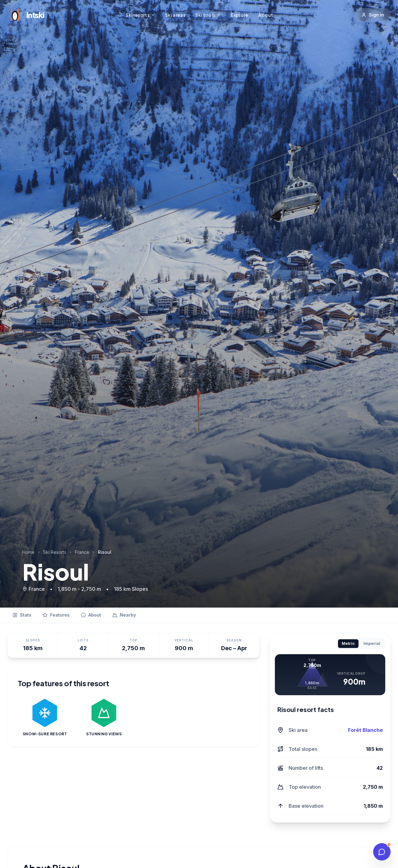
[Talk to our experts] (382, 852)
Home (28, 552)
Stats (22, 615)
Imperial (372, 643)
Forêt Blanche (365, 730)
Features (56, 615)
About (266, 15)
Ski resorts (140, 15)
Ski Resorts (55, 552)
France (82, 552)
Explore (239, 15)
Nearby (124, 615)
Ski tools (208, 15)
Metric (348, 643)
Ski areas (175, 15)
